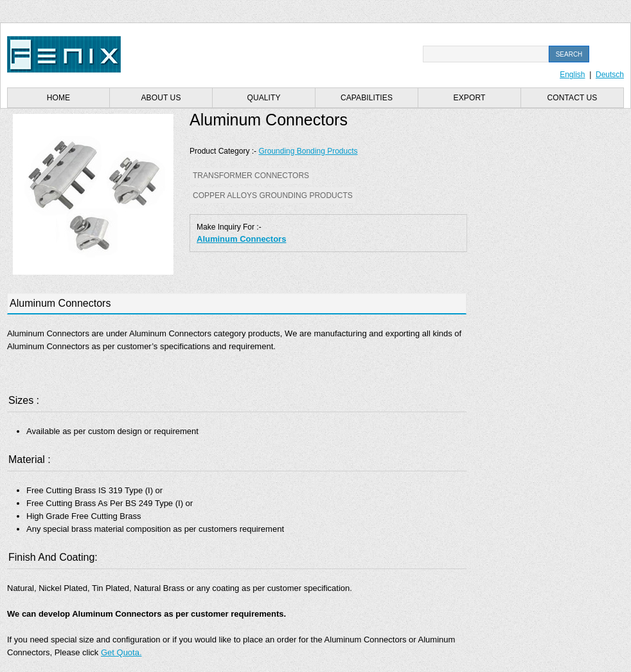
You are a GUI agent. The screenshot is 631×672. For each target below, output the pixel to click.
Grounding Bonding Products (308, 151)
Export (470, 98)
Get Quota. (121, 652)
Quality (263, 98)
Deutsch (610, 75)
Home (58, 98)
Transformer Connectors (251, 176)
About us (161, 98)
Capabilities (367, 98)
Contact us (573, 98)
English (572, 75)
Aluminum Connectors (241, 239)
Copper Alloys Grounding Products (273, 195)
